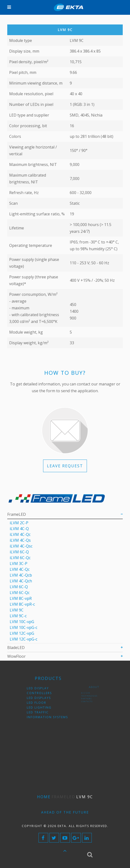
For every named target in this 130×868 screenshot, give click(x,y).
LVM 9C (17, 610)
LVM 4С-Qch (21, 581)
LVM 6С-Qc (20, 593)
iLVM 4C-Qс (20, 534)
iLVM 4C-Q (19, 529)
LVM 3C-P (19, 563)
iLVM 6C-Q (19, 552)
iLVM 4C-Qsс (21, 546)
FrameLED (17, 514)
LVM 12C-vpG (22, 633)
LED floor (40, 702)
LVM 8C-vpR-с (22, 604)
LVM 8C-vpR (21, 598)
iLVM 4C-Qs (20, 540)
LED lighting (42, 706)
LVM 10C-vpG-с (23, 627)
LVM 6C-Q (19, 587)
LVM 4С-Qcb (21, 575)
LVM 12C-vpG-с (23, 639)
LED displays (41, 698)
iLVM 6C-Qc (20, 558)
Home (44, 797)
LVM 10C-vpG (22, 622)
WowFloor (16, 656)
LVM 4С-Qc (20, 569)
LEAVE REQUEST (65, 466)
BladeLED (16, 648)
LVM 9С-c (18, 616)
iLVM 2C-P (19, 523)
